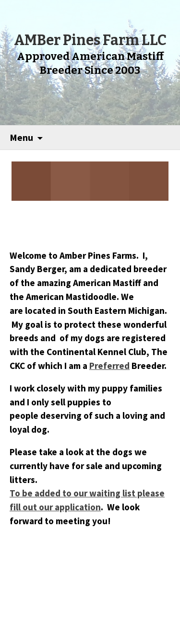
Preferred (109, 366)
